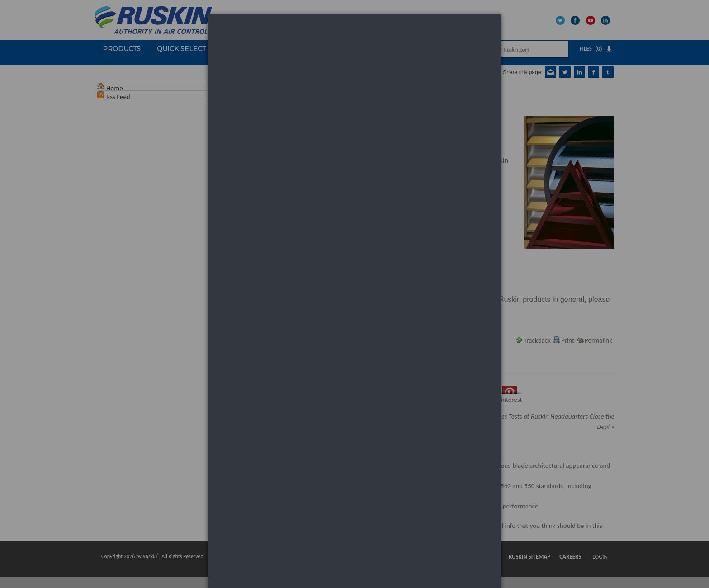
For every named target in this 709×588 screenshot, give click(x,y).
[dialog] (354, 48)
